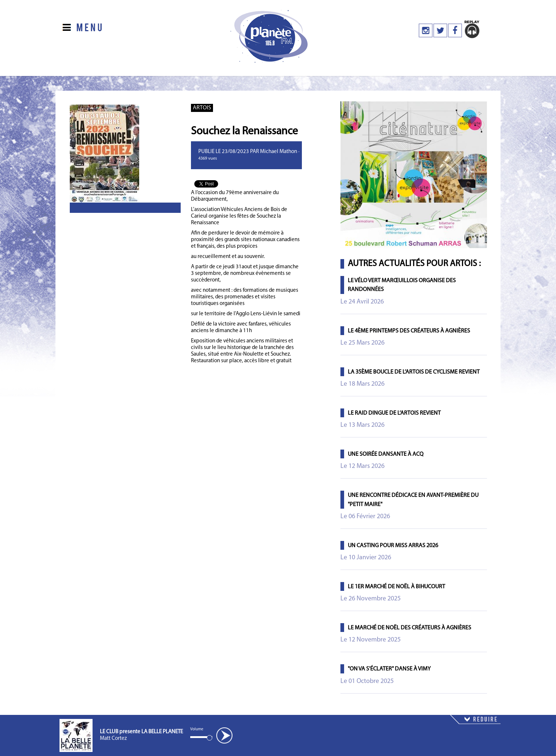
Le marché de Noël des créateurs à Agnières (409, 628)
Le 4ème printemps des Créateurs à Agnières (409, 331)
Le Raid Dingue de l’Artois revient (394, 413)
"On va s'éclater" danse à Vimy (389, 669)
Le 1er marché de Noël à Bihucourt (396, 587)
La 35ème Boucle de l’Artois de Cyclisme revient (414, 372)
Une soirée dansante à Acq (386, 454)
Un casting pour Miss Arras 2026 (393, 546)
